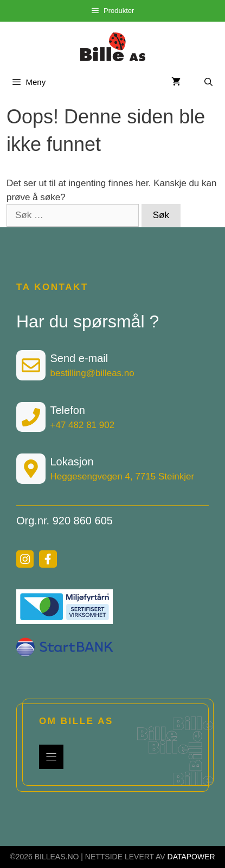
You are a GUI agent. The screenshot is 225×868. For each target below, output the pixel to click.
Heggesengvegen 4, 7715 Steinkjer (123, 476)
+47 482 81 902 (83, 425)
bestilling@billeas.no (92, 373)
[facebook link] (48, 559)
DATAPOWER (191, 857)
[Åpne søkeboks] (208, 82)
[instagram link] (25, 559)
